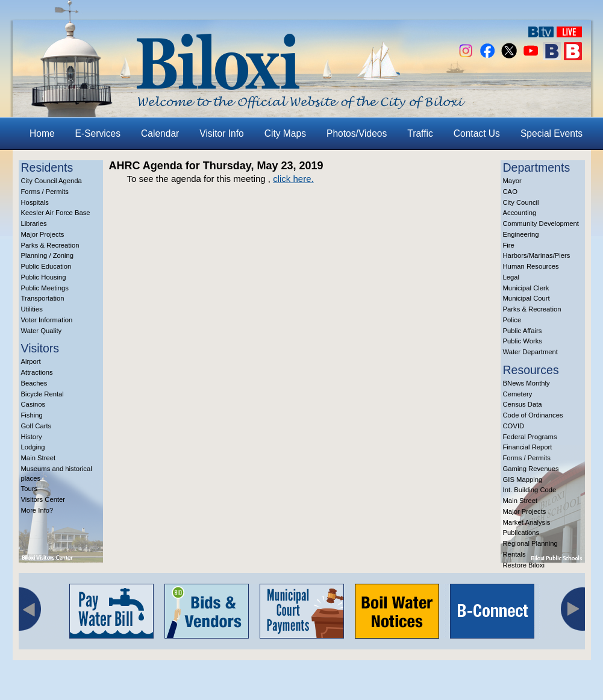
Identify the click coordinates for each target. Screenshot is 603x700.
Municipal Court (526, 298)
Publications (521, 533)
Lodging (33, 447)
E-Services (98, 133)
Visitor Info (221, 133)
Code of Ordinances (533, 415)
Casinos (33, 404)
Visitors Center (43, 499)
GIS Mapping (523, 480)
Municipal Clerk (526, 288)
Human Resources (531, 266)
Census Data (523, 404)
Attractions (37, 372)
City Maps (285, 133)
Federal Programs (530, 437)
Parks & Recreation (50, 245)
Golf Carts (36, 426)
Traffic (420, 133)
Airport (31, 361)
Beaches (34, 383)
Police (512, 320)
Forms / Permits (45, 192)
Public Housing (44, 277)
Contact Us (477, 133)
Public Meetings (45, 288)
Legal (511, 277)
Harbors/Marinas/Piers (537, 255)
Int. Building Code (530, 490)
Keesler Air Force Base (56, 213)
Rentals (514, 554)
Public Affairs (523, 331)
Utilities (32, 309)
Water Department (531, 352)
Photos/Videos (357, 133)
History (32, 437)
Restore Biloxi (524, 565)
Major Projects (43, 234)
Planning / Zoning (48, 255)
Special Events (551, 133)
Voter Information (47, 320)
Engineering (521, 234)
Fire (509, 245)
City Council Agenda (52, 181)
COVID (514, 426)
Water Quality (42, 331)
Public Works (523, 341)
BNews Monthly (526, 383)
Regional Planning (530, 543)
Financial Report (528, 447)
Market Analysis (527, 522)
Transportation (43, 298)
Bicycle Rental (42, 394)
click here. (293, 179)
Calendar (160, 133)
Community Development (541, 223)
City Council (521, 202)
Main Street (39, 458)
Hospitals (35, 202)
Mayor (512, 181)
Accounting (520, 213)
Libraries (34, 223)
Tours (30, 489)
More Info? (37, 510)
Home (42, 133)
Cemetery (518, 394)
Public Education (46, 266)
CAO (510, 192)
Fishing (32, 415)
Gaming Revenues (531, 469)
